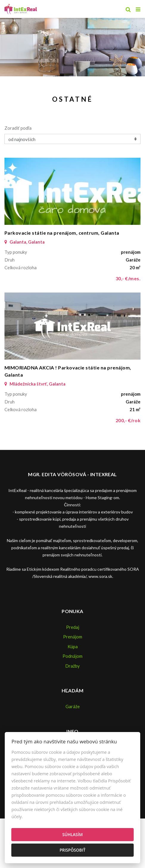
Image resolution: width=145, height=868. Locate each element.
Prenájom (73, 637)
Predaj (73, 627)
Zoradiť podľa (18, 128)
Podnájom (72, 656)
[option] (72, 46)
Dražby (72, 666)
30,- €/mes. (128, 278)
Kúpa (73, 646)
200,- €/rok (128, 420)
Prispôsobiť (72, 850)
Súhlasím (72, 834)
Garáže (73, 706)
